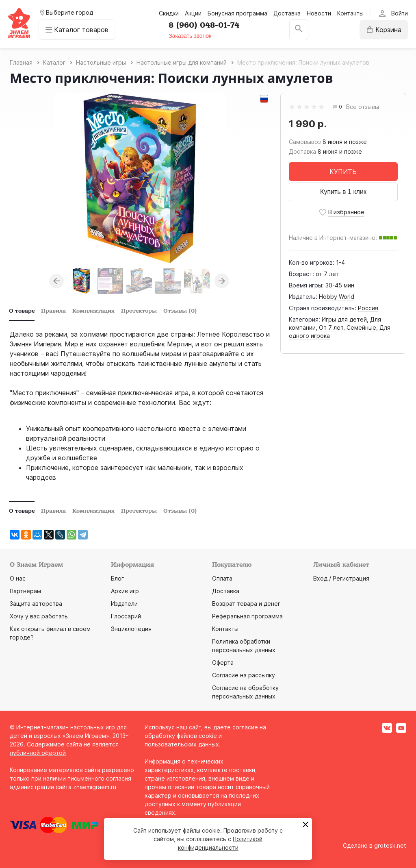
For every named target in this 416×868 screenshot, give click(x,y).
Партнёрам (25, 591)
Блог (117, 578)
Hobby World (337, 297)
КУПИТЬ (343, 172)
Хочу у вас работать (39, 616)
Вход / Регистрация (341, 578)
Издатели (124, 604)
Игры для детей (344, 319)
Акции (193, 13)
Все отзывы (363, 107)
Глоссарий (126, 616)
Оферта (223, 662)
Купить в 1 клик (343, 192)
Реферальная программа (247, 616)
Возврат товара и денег (246, 604)
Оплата (222, 578)
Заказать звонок (190, 36)
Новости (319, 13)
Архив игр (125, 591)
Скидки (169, 13)
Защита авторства (36, 604)
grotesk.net (390, 845)
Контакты (350, 13)
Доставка (287, 13)
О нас (18, 578)
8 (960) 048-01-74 (204, 25)
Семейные (361, 327)
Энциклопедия (131, 629)
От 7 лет (331, 327)
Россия (368, 308)
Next (222, 281)
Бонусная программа (237, 13)
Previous (56, 281)
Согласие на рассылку (244, 675)
